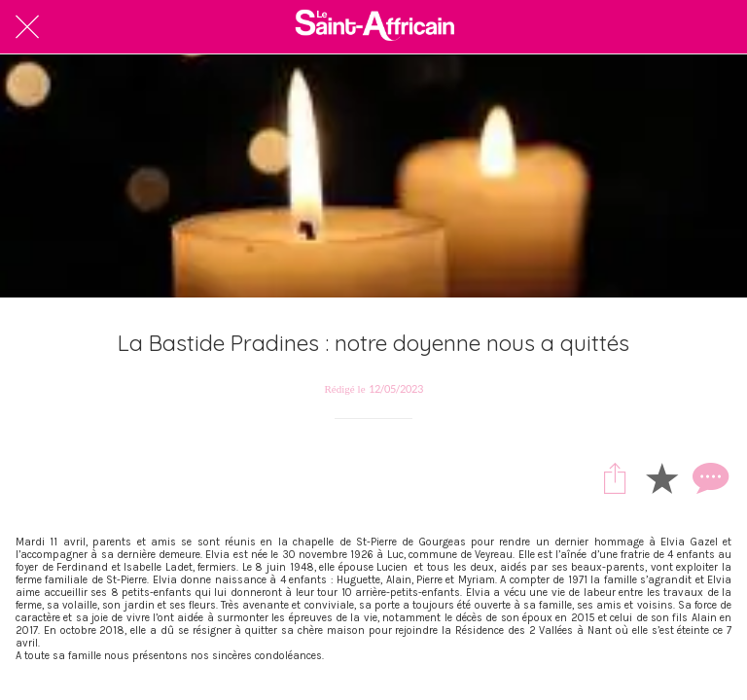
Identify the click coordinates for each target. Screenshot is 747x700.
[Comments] (708, 477)
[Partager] (615, 477)
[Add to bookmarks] (661, 477)
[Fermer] (27, 27)
